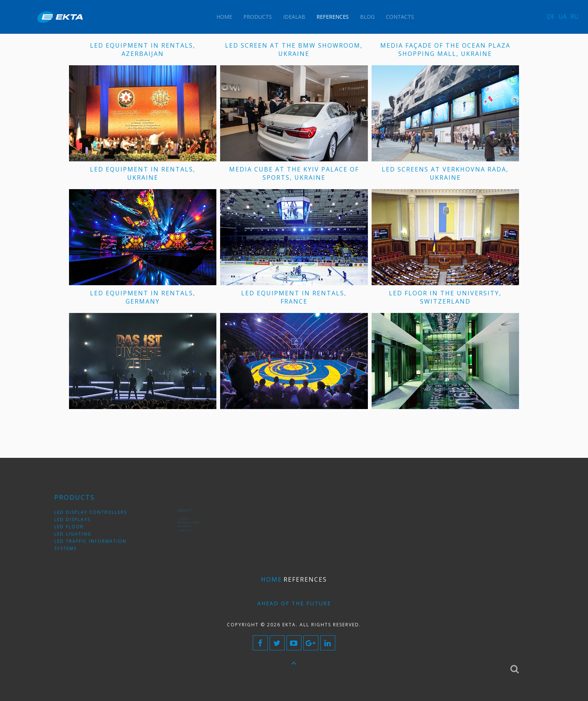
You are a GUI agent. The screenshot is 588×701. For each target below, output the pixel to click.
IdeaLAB (294, 17)
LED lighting (79, 532)
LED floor (76, 527)
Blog (367, 17)
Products (258, 17)
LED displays (79, 521)
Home (224, 17)
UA (562, 17)
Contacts (400, 17)
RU (574, 17)
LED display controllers (93, 515)
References (333, 17)
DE (551, 17)
